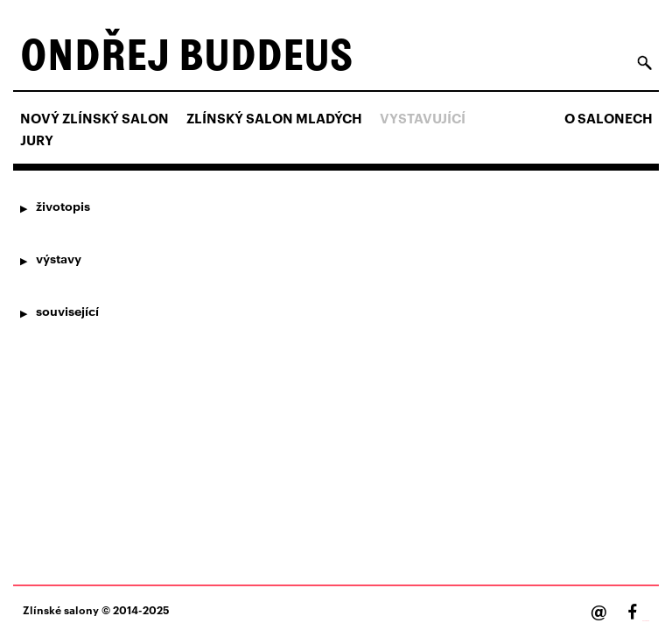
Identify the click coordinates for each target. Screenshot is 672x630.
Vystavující (423, 118)
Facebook (646, 621)
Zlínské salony (61, 609)
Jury (37, 140)
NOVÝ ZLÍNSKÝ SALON (94, 118)
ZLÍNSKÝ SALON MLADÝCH (274, 118)
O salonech (609, 118)
